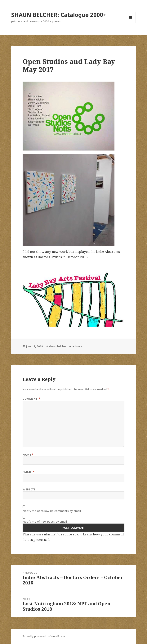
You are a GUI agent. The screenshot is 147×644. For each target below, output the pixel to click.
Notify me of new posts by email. (45, 522)
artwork (77, 346)
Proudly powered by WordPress (44, 636)
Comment (31, 399)
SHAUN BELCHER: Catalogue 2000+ (59, 15)
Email (29, 472)
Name (28, 455)
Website (29, 489)
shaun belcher (58, 346)
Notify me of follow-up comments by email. (52, 511)
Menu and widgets (130, 23)
